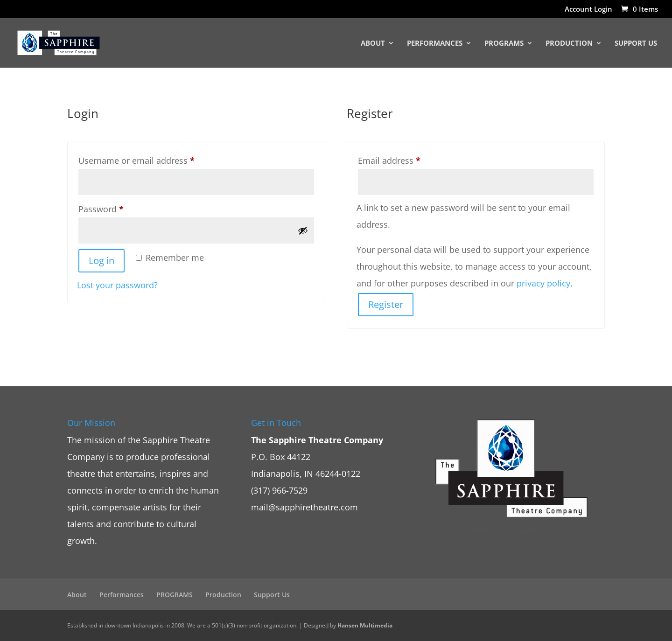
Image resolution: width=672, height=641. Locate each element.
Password (119, 208)
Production (569, 44)
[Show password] (303, 230)
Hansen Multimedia (365, 625)
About (373, 44)
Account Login (588, 10)
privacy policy (543, 283)
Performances (435, 44)
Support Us (636, 44)
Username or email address (154, 159)
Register (386, 304)
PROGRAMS (504, 44)
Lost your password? (117, 285)
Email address (407, 159)
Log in (101, 261)
